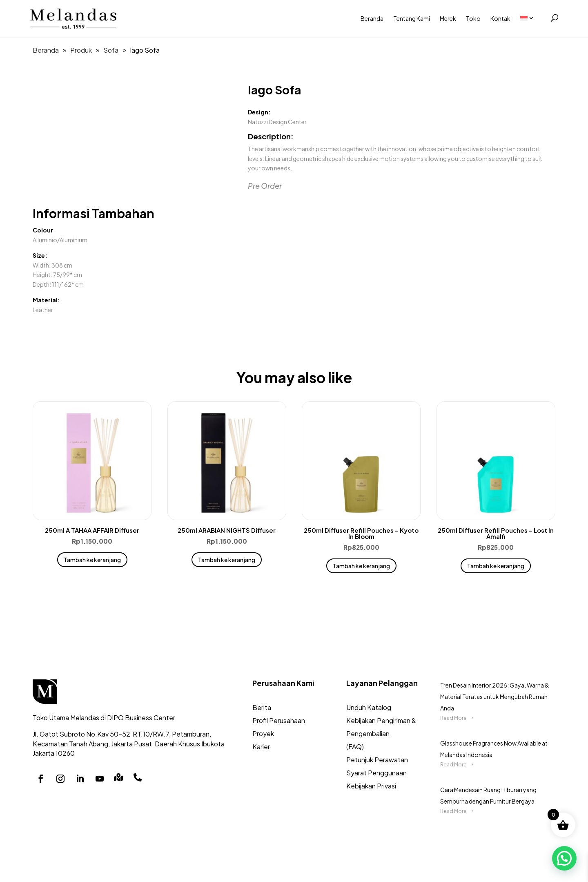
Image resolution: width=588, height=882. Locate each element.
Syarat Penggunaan (376, 773)
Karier (261, 747)
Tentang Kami (412, 18)
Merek (448, 18)
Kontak (500, 18)
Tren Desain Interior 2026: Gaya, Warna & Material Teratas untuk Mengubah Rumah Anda (495, 697)
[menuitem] (531, 18)
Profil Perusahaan (279, 720)
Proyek (263, 734)
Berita (262, 707)
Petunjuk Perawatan (377, 760)
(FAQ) (355, 747)
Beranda (372, 18)
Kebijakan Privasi (371, 786)
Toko (473, 18)
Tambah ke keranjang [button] (92, 560)
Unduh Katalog (369, 707)
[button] (564, 858)
